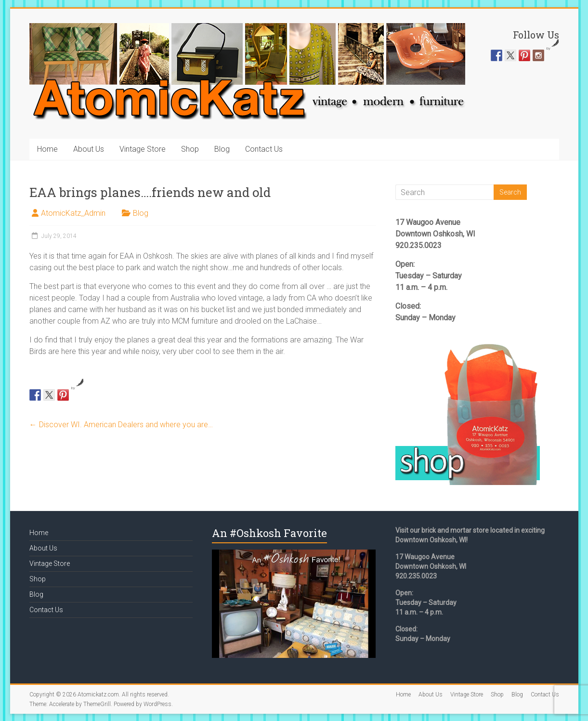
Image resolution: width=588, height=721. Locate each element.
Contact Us (264, 149)
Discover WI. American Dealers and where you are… (121, 425)
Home (47, 149)
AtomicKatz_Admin (73, 213)
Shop (190, 149)
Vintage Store (143, 149)
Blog (222, 149)
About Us (89, 149)
